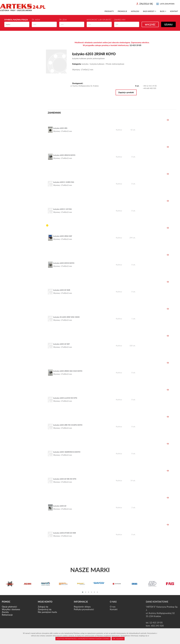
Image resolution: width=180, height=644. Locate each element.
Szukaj (168, 25)
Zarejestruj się (45, 609)
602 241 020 (157, 626)
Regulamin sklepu (82, 607)
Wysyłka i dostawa (11, 609)
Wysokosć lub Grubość (99, 20)
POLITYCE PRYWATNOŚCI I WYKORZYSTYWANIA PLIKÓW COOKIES (83, 639)
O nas (113, 607)
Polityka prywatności (84, 609)
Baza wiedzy (150, 11)
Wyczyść (150, 25)
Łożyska (85, 64)
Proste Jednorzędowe (115, 64)
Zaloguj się (43, 607)
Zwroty (5, 612)
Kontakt (174, 11)
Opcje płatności (9, 607)
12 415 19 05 (135, 45)
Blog (163, 11)
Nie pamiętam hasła (47, 612)
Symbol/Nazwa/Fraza (16, 20)
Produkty (109, 11)
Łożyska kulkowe (97, 64)
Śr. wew (36, 20)
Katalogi (135, 11)
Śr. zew (63, 20)
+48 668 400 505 (150, 88)
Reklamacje (7, 615)
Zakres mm (120, 20)
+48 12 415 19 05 (150, 86)
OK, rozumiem (118, 639)
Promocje (122, 11)
